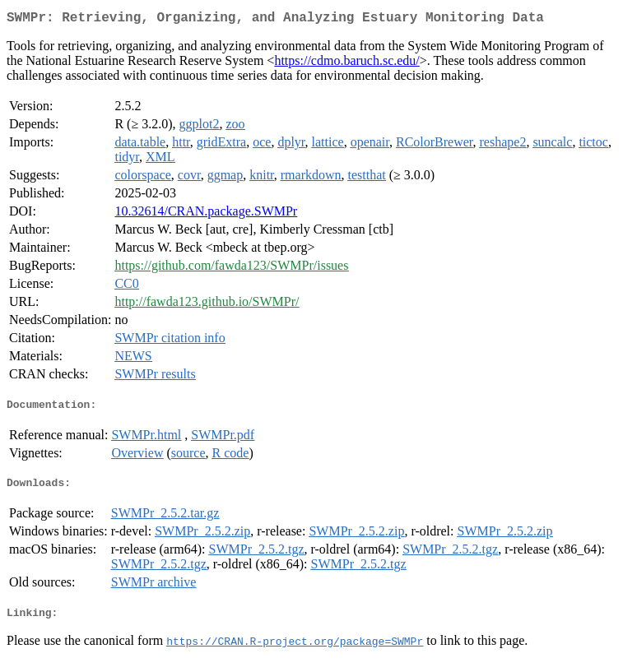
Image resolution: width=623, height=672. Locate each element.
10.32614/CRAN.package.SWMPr (206, 214)
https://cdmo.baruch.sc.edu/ (346, 64)
